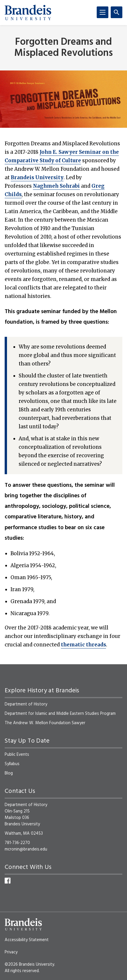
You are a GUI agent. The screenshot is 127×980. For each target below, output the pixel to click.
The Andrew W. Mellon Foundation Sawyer (45, 723)
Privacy (11, 952)
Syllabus (12, 764)
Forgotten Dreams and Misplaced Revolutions (63, 48)
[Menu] (103, 12)
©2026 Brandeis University (29, 965)
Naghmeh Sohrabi (56, 186)
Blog (9, 773)
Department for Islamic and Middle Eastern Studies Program (60, 714)
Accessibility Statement (27, 940)
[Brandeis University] (28, 13)
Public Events (17, 755)
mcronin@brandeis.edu (26, 849)
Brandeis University (37, 177)
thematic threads (83, 645)
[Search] (117, 12)
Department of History (26, 704)
